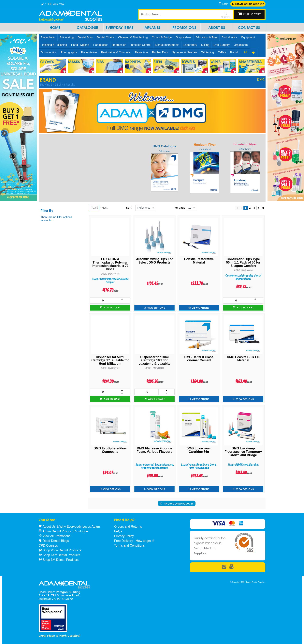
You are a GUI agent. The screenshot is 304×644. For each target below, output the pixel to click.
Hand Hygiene (80, 45)
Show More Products (179, 503)
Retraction (141, 52)
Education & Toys (206, 37)
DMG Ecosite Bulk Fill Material (243, 359)
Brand (234, 52)
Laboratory (190, 45)
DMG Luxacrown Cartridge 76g (199, 450)
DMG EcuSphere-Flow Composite (110, 450)
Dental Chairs (105, 37)
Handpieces (101, 45)
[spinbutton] (102, 300)
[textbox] (179, 14)
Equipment (248, 37)
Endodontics (229, 37)
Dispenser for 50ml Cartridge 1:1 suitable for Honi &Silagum (110, 361)
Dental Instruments (167, 45)
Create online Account (249, 4)
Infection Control (141, 45)
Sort (129, 208)
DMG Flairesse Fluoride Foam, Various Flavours (155, 450)
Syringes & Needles (185, 52)
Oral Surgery (222, 45)
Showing (57, 85)
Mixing (205, 45)
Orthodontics (49, 52)
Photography (69, 52)
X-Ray (222, 52)
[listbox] (145, 208)
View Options (156, 308)
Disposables (184, 37)
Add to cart (112, 307)
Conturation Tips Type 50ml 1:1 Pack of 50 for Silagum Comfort (243, 263)
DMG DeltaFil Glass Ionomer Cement (199, 359)
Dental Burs (85, 37)
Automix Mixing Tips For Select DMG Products (154, 261)
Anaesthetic (48, 37)
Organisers (241, 45)
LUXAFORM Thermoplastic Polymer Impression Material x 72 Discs (110, 264)
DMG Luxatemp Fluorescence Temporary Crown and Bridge (243, 452)
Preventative (89, 52)
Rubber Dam (160, 52)
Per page (179, 208)
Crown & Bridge (162, 37)
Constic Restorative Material (199, 261)
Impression (119, 45)
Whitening (208, 52)
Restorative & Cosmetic (116, 52)
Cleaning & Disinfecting (133, 37)
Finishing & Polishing (54, 45)
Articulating (67, 37)
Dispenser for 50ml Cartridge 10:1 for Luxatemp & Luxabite (154, 361)
